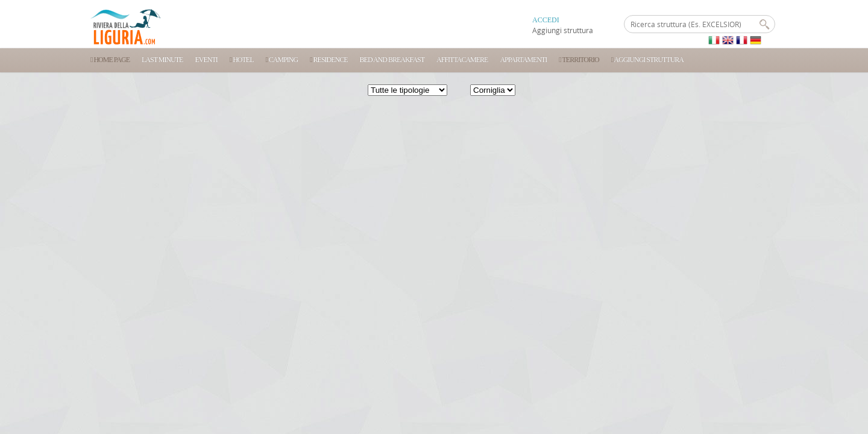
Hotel (242, 60)
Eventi (206, 60)
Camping (281, 60)
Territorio (579, 60)
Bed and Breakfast (392, 60)
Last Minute (162, 60)
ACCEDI (546, 20)
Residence (329, 60)
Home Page (110, 60)
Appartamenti (523, 60)
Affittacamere (462, 60)
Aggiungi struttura (563, 30)
